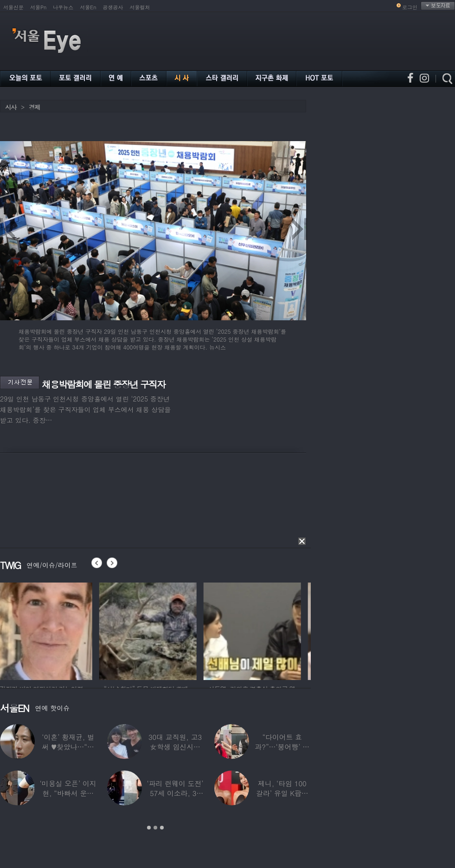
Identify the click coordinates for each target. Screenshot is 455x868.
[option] (49, 630)
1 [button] (149, 828)
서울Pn (38, 7)
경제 (34, 107)
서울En (88, 7)
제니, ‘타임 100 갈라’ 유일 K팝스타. (282, 793)
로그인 (410, 7)
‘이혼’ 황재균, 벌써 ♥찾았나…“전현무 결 (68, 747)
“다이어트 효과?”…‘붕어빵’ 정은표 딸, (282, 747)
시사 (11, 107)
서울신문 (13, 7)
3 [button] (162, 828)
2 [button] (155, 828)
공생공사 (113, 7)
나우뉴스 (63, 7)
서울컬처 (140, 7)
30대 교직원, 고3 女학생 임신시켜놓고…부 (175, 747)
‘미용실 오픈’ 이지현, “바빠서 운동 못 (68, 793)
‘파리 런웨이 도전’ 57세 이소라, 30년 (175, 793)
